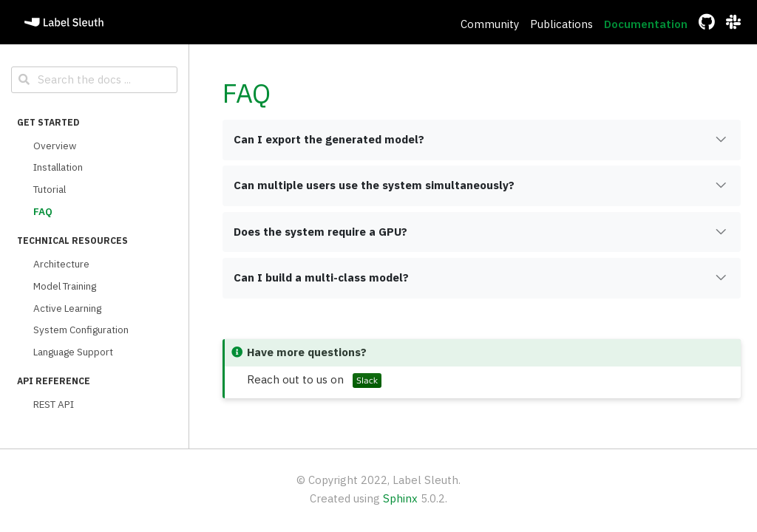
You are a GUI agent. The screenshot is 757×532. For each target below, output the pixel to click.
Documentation (646, 24)
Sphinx (400, 498)
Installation (58, 167)
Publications (561, 24)
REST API (54, 404)
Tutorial (50, 189)
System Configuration (81, 330)
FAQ (43, 211)
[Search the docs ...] (94, 80)
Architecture (61, 264)
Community (490, 24)
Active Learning (67, 308)
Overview (55, 146)
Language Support (73, 352)
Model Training (65, 286)
